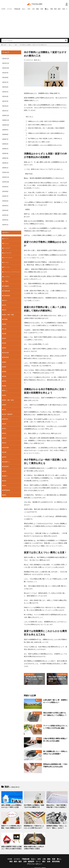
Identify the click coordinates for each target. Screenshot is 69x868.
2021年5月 (5, 91)
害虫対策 (6, 354)
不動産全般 (17, 9)
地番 (5, 330)
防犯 (5, 476)
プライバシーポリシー (51, 859)
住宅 (29, 9)
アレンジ (6, 241)
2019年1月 (5, 223)
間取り (6, 471)
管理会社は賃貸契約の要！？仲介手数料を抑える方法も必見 (55, 765)
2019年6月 (5, 199)
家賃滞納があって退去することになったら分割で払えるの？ (34, 826)
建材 (5, 363)
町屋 (5, 420)
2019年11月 (6, 176)
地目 (5, 335)
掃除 (5, 382)
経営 (5, 434)
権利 (5, 401)
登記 (5, 424)
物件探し (6, 415)
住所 (5, 307)
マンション (7, 265)
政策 (34, 859)
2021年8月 (5, 77)
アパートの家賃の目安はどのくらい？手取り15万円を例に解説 (54, 726)
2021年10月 (6, 68)
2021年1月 (5, 110)
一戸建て (6, 279)
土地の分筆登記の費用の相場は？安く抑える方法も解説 (55, 739)
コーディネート (8, 255)
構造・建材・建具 (55, 9)
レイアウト (7, 274)
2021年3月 (5, 101)
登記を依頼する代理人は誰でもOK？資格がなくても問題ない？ (55, 713)
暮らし (47, 9)
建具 (5, 359)
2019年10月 (6, 181)
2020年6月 (5, 143)
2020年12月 (6, 115)
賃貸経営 (6, 462)
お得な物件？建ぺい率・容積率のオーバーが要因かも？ (55, 700)
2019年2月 (5, 218)
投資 (42, 9)
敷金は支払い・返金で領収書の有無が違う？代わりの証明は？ (57, 806)
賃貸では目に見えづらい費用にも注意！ (38, 141)
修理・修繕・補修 (9, 312)
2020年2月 (5, 162)
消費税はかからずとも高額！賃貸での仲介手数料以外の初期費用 (45, 121)
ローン (24, 859)
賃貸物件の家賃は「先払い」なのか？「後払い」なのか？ (56, 826)
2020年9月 (5, 129)
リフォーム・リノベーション (12, 269)
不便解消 (6, 284)
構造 (5, 391)
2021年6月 (5, 87)
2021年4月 (5, 96)
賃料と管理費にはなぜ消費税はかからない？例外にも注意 (11, 806)
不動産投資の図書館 (40, 863)
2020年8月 (5, 134)
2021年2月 (5, 105)
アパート (6, 237)
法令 (5, 406)
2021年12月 (6, 59)
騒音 (5, 490)
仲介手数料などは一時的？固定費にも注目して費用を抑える (44, 138)
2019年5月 (5, 204)
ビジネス (10, 9)
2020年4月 (5, 152)
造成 (5, 467)
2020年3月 (5, 157)
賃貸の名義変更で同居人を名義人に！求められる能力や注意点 (11, 846)
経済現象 (6, 443)
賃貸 (5, 452)
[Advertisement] (34, 23)
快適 (5, 373)
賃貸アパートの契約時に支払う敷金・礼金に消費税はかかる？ (11, 826)
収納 (5, 321)
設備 (5, 448)
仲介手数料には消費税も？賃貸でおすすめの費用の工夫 (33, 45)
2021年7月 (5, 82)
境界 (5, 340)
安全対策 (6, 349)
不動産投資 (7, 293)
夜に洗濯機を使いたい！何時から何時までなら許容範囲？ (55, 752)
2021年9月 (5, 73)
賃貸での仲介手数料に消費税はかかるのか (39, 124)
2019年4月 (5, 209)
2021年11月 (6, 63)
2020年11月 (6, 120)
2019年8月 (5, 190)
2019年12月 (6, 171)
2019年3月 (5, 213)
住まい (24, 9)
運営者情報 (40, 859)
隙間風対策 (7, 485)
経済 (5, 438)
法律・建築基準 (8, 410)
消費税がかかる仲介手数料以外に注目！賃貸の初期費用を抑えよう (45, 134)
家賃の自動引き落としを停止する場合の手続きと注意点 (34, 846)
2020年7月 (5, 138)
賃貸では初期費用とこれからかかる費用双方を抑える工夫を (44, 145)
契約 (16, 45)
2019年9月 (5, 185)
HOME (3, 9)
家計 (29, 859)
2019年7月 (5, 195)
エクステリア (7, 251)
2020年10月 (6, 124)
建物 (37, 9)
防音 (5, 481)
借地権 (6, 316)
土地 (33, 9)
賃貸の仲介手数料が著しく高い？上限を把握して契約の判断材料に (45, 128)
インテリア (7, 246)
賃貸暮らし (7, 457)
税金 (5, 429)
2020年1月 (5, 166)
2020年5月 (5, 148)
